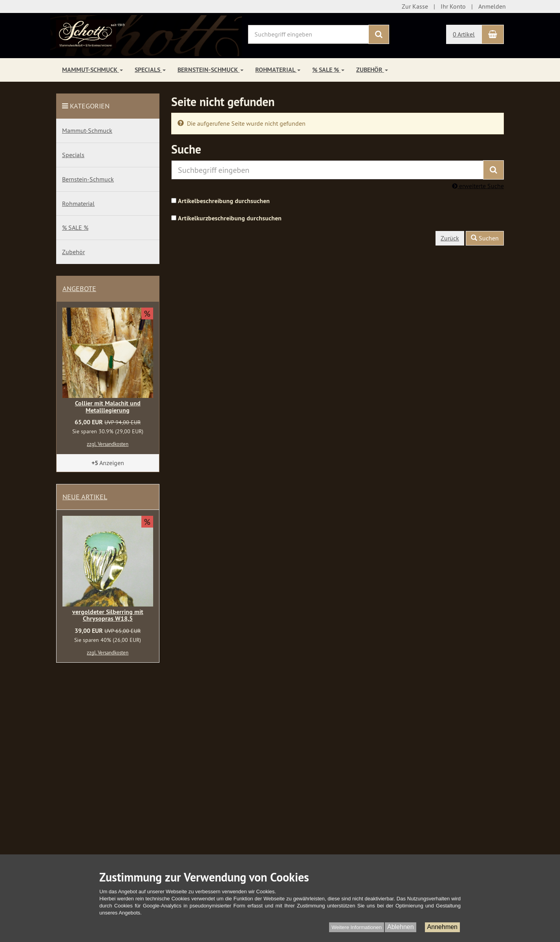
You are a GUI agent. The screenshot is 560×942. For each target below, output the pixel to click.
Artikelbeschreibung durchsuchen (224, 201)
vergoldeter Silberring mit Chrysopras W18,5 (108, 615)
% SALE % (328, 70)
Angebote (79, 289)
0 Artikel (464, 34)
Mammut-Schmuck (92, 70)
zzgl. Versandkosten (108, 444)
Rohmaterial (278, 70)
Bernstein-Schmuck (210, 70)
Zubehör (372, 70)
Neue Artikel (85, 497)
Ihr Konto (453, 6)
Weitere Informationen (357, 927)
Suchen (485, 238)
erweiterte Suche (478, 186)
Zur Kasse (415, 6)
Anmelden (492, 6)
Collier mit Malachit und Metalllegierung (108, 407)
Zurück (450, 238)
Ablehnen (401, 927)
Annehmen (442, 927)
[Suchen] (379, 34)
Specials (150, 70)
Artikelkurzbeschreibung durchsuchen (230, 218)
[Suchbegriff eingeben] (308, 34)
